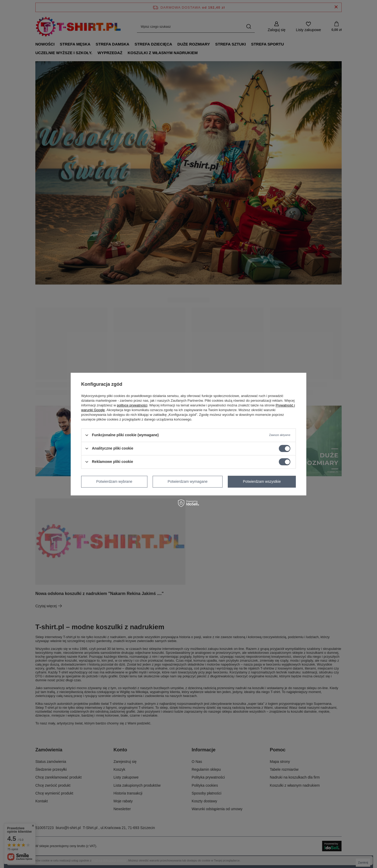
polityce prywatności (132, 405)
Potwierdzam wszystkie (262, 481)
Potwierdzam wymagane (188, 481)
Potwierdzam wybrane (114, 481)
